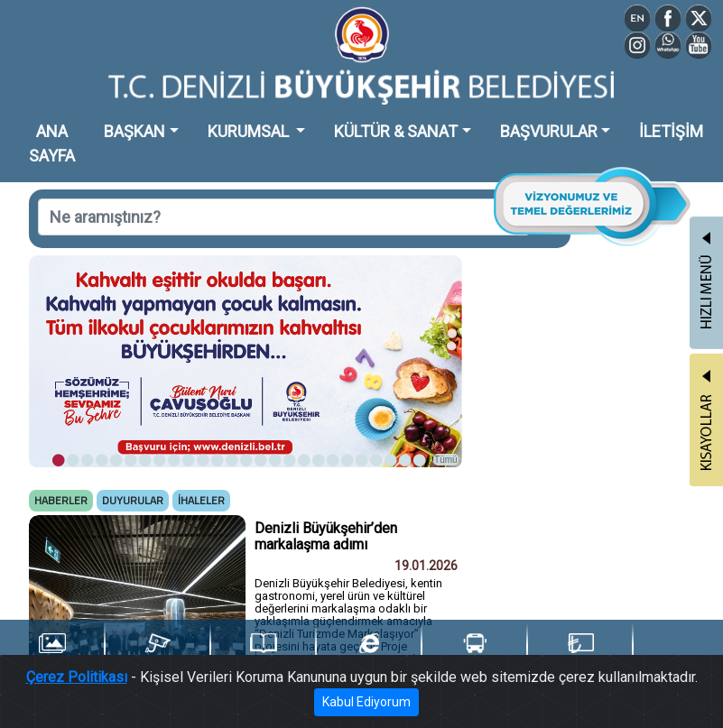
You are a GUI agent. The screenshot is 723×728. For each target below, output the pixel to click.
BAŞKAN (134, 131)
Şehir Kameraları (158, 653)
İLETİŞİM (671, 131)
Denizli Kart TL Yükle (580, 654)
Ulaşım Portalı (474, 653)
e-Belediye (369, 653)
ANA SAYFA (52, 143)
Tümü (446, 460)
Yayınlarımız (264, 653)
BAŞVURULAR (549, 131)
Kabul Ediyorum (366, 708)
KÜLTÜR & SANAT (396, 131)
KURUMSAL (250, 131)
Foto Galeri (52, 653)
